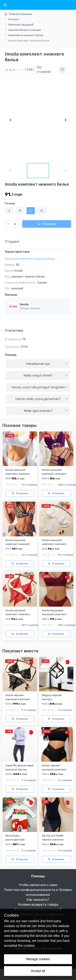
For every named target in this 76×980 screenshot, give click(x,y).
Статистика (14, 331)
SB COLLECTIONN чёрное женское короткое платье (53, 840)
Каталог (14, 19)
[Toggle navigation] (5, 5)
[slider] (14, 70)
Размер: (10, 204)
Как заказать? (38, 900)
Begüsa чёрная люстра (52, 697)
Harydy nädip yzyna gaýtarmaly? (42, 399)
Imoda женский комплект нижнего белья (18, 474)
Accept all (38, 971)
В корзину (47, 224)
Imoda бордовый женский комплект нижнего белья (54, 614)
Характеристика (17, 252)
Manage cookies (38, 959)
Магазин (11, 295)
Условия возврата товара (38, 905)
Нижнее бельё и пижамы (25, 30)
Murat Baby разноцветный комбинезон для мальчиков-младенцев (16, 844)
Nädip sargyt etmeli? (46, 375)
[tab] (38, 364)
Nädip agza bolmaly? (46, 411)
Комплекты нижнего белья (26, 35)
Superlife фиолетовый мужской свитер (20, 767)
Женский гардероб (21, 25)
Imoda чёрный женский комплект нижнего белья (18, 699)
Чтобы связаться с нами (38, 885)
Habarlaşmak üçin (47, 364)
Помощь (11, 355)
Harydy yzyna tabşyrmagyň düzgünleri (40, 387)
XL (42, 211)
